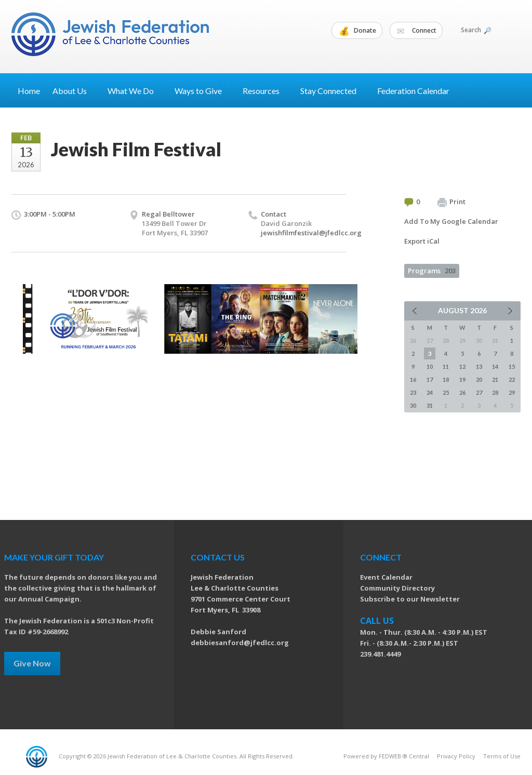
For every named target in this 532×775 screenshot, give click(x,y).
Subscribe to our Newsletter (410, 599)
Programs (432, 271)
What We (135, 91)
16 (413, 379)
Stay (332, 91)
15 (512, 366)
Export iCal (422, 241)
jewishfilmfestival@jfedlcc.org (311, 233)
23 (413, 392)
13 (479, 366)
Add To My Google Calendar (451, 221)
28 (495, 392)
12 (462, 366)
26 (462, 392)
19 (462, 379)
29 (512, 392)
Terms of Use (502, 756)
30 (413, 405)
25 (446, 392)
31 (430, 405)
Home (29, 91)
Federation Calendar (413, 91)
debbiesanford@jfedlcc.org (240, 643)
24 (430, 392)
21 (495, 379)
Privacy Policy (456, 756)
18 (446, 379)
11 (446, 366)
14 (495, 366)
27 (479, 392)
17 (430, 379)
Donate (357, 31)
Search (475, 30)
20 (479, 379)
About (74, 91)
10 (430, 366)
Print (451, 202)
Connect (417, 31)
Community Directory (397, 588)
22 (512, 379)
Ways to (202, 91)
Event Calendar (386, 577)
